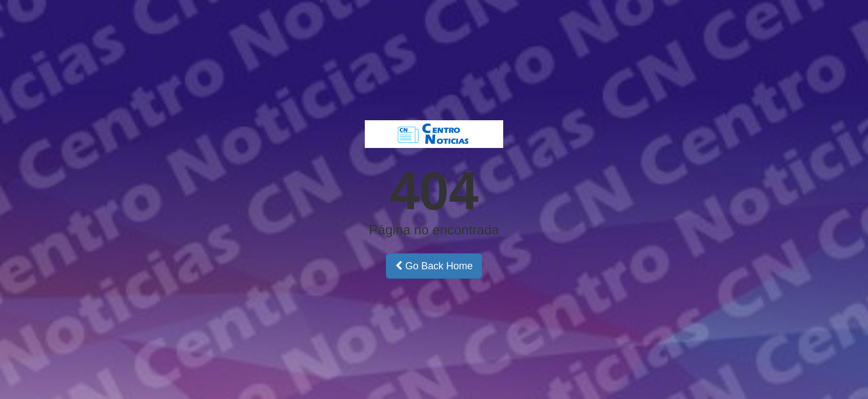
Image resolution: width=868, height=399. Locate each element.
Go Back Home (434, 266)
